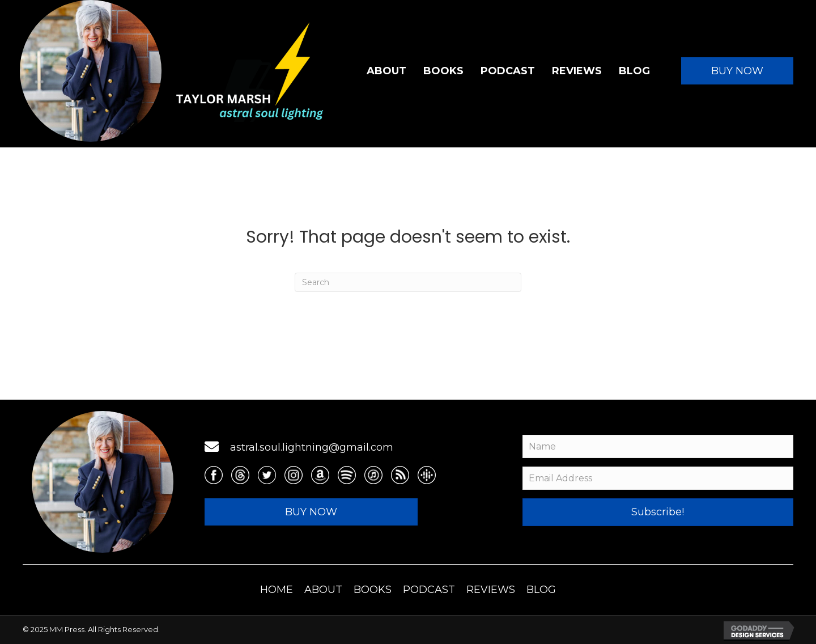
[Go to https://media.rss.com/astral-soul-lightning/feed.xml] (400, 475)
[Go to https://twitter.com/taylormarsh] (267, 475)
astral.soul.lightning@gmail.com (312, 447)
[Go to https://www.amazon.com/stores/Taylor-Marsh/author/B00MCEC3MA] (320, 475)
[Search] (408, 282)
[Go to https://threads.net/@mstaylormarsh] (240, 475)
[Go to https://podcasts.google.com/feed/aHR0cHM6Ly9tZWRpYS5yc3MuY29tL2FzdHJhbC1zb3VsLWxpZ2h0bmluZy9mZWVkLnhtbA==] (427, 475)
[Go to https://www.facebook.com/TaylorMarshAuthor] (214, 475)
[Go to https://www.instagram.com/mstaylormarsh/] (294, 475)
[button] (737, 71)
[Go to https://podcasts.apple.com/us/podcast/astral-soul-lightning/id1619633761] (373, 475)
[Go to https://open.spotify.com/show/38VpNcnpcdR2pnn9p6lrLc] (347, 475)
